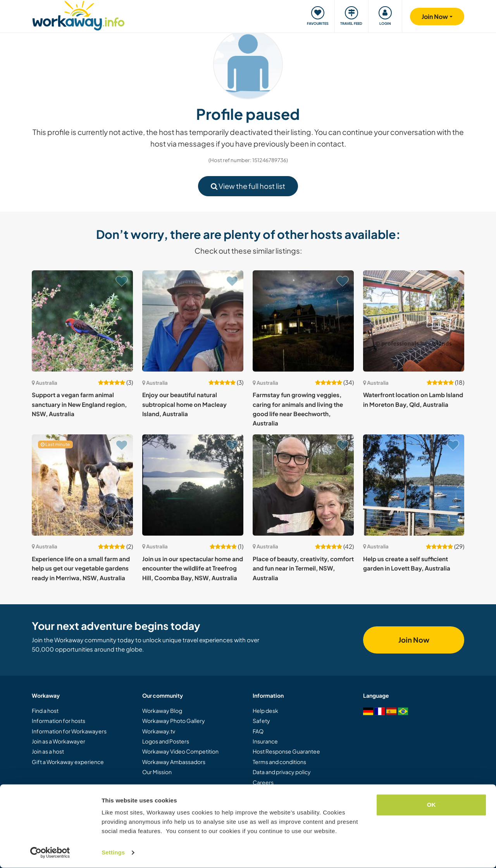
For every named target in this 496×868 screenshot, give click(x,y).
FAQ (258, 731)
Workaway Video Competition (180, 751)
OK (431, 805)
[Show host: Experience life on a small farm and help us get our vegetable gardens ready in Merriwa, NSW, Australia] (82, 485)
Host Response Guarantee (286, 751)
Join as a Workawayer (59, 741)
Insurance (265, 741)
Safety (261, 721)
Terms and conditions (279, 762)
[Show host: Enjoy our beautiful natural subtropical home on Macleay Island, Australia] (193, 321)
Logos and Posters (166, 741)
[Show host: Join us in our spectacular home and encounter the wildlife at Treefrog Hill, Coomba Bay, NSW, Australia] (193, 485)
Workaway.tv (159, 731)
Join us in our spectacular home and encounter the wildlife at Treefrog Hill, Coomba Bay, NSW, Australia (193, 568)
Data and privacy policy (282, 772)
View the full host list (248, 186)
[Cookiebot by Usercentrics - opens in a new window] (50, 853)
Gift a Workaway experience (68, 762)
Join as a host (48, 751)
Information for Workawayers (69, 731)
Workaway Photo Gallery (174, 721)
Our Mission (157, 772)
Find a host (45, 711)
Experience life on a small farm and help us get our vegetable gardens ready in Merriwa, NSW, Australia (81, 568)
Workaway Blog (162, 711)
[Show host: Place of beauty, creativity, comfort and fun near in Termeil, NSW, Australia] (303, 485)
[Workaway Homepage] (78, 15)
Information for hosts (59, 721)
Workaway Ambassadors (174, 762)
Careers (263, 782)
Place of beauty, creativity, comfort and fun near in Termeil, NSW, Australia (303, 568)
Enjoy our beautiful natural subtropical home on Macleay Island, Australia (184, 404)
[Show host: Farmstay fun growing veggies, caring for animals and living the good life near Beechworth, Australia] (303, 321)
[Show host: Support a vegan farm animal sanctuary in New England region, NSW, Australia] (82, 321)
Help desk (265, 711)
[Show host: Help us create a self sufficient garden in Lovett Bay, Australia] (414, 485)
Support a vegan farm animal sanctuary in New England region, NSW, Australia (79, 404)
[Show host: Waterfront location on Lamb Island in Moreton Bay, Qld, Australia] (414, 321)
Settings (113, 853)
